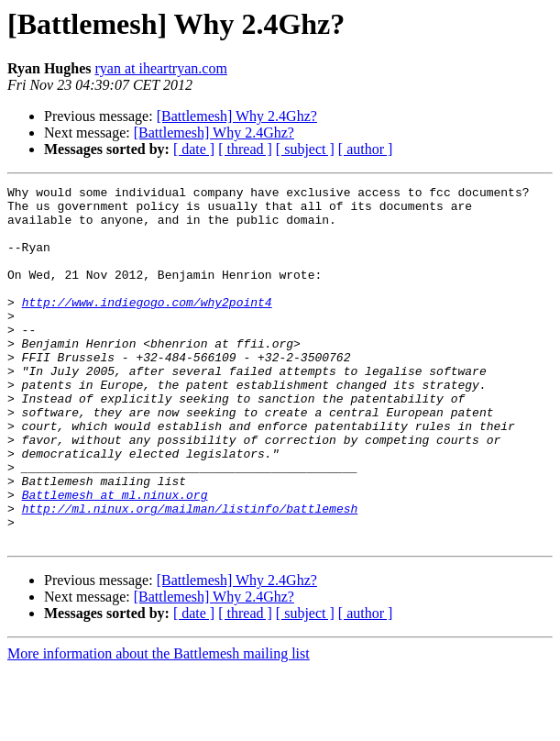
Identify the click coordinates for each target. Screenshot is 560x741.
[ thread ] (245, 149)
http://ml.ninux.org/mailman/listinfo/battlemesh (190, 574)
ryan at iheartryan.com (160, 68)
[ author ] (366, 149)
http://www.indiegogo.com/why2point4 (147, 326)
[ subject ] (305, 149)
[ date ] (194, 149)
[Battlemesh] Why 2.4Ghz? (237, 116)
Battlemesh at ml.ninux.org (115, 558)
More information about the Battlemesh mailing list (159, 725)
